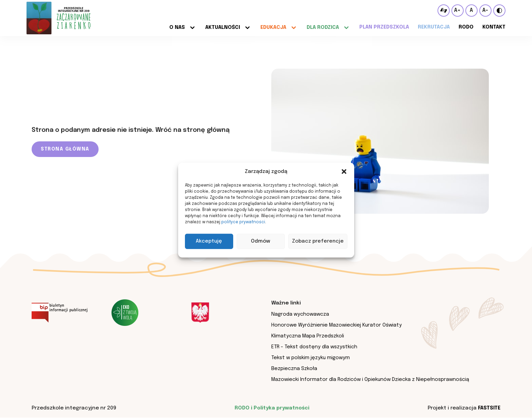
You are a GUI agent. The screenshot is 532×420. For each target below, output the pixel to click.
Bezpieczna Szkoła (295, 370)
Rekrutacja (433, 27)
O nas (174, 27)
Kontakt (494, 27)
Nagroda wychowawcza (301, 314)
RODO (465, 27)
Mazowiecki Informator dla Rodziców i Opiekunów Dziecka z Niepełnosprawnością (373, 382)
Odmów (261, 241)
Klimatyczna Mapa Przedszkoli (309, 337)
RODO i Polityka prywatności (271, 410)
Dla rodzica (321, 27)
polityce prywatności (243, 222)
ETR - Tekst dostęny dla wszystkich (316, 348)
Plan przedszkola (383, 27)
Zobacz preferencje (318, 241)
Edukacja (271, 27)
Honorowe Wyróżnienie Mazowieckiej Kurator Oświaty (338, 326)
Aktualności (220, 27)
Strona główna (65, 149)
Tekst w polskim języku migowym (312, 359)
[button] (344, 172)
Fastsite (488, 410)
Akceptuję (209, 241)
